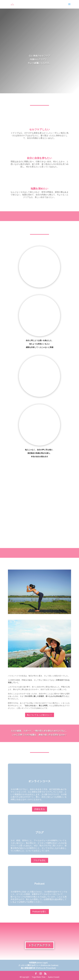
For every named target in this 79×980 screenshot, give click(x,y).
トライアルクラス (40, 945)
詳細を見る (40, 809)
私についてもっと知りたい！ (40, 715)
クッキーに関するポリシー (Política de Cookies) (38, 965)
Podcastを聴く (40, 911)
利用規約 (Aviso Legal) (38, 963)
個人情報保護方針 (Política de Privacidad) (38, 968)
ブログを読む (40, 860)
